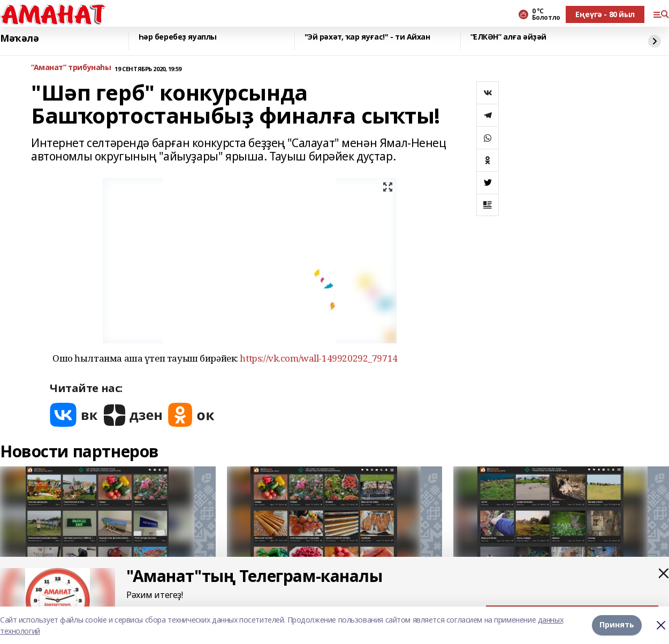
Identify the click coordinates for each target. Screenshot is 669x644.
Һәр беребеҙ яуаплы (178, 37)
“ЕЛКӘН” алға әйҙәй (508, 37)
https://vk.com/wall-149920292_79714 (318, 358)
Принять (617, 625)
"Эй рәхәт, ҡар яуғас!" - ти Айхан (367, 37)
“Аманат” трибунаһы (71, 68)
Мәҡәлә (19, 39)
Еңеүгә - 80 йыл (605, 14)
